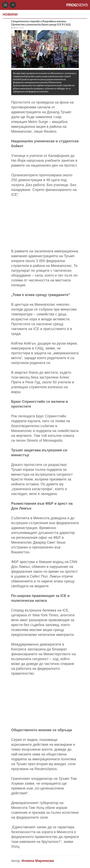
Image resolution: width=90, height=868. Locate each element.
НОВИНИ (10, 14)
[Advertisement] (45, 223)
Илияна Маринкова (38, 861)
